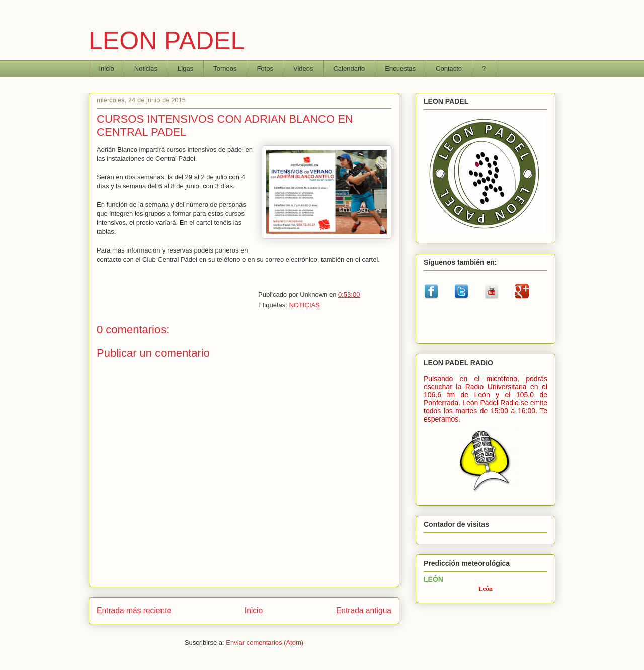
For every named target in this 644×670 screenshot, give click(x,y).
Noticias (146, 69)
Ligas (185, 69)
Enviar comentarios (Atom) (265, 643)
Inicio (107, 69)
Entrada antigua (364, 610)
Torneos (225, 69)
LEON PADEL (167, 41)
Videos (303, 69)
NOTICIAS (304, 305)
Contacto (449, 69)
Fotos (265, 69)
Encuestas (400, 69)
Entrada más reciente (134, 610)
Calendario (349, 69)
